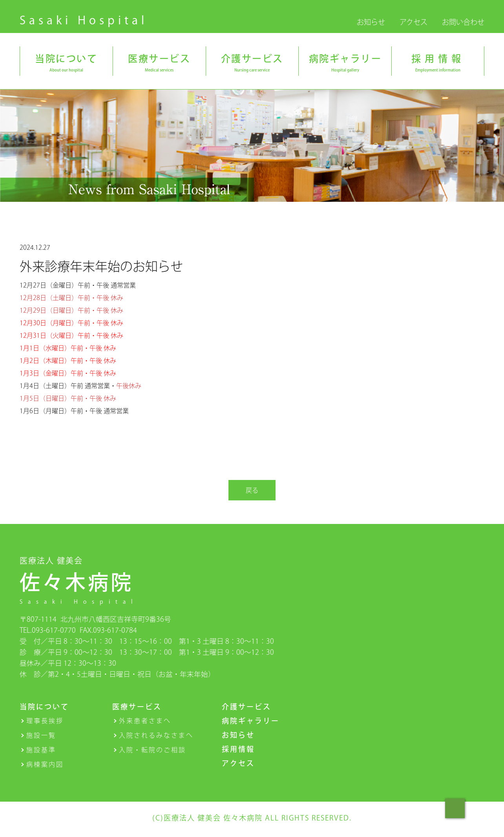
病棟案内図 (45, 764)
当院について (44, 707)
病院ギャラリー (251, 721)
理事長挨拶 (45, 721)
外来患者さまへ (145, 721)
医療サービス (137, 707)
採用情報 (238, 749)
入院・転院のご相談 (152, 750)
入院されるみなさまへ (156, 735)
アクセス (414, 22)
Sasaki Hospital (84, 20)
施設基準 (41, 750)
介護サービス (247, 707)
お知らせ (371, 22)
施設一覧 (41, 735)
